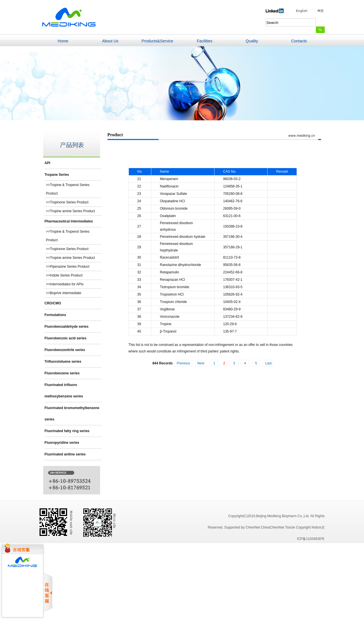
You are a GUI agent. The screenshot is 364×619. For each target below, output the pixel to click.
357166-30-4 (233, 237)
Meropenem (169, 179)
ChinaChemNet (272, 527)
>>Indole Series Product (64, 275)
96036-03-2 (232, 179)
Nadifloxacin (169, 186)
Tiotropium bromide (174, 287)
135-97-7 (230, 331)
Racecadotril (169, 257)
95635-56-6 (232, 265)
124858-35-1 (233, 186)
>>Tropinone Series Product (67, 202)
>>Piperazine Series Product (68, 267)
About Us (110, 41)
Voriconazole (170, 317)
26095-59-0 (232, 209)
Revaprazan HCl (172, 280)
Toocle (290, 527)
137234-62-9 (233, 317)
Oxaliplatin (168, 216)
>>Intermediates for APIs (65, 284)
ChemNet (253, 527)
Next (201, 363)
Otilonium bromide (174, 209)
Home (63, 41)
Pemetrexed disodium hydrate (182, 237)
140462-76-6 (233, 201)
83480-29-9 (232, 309)
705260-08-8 (233, 194)
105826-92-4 (233, 294)
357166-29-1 (233, 247)
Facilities (204, 41)
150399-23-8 (233, 226)
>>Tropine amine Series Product (71, 211)
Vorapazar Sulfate (173, 194)
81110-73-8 (232, 257)
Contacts (299, 41)
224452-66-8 (233, 272)
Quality (252, 41)
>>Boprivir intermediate (64, 293)
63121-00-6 (232, 216)
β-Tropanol (168, 331)
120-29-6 (230, 324)
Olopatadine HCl (172, 201)
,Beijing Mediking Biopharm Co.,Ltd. (283, 516)
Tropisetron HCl (172, 294)
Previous (184, 363)
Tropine (166, 324)
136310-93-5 (233, 287)
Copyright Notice (309, 527)
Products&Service (157, 41)
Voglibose (167, 309)
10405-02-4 (232, 302)
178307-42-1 (233, 280)
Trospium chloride (173, 302)
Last (268, 363)
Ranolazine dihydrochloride (180, 265)
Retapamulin (169, 272)
